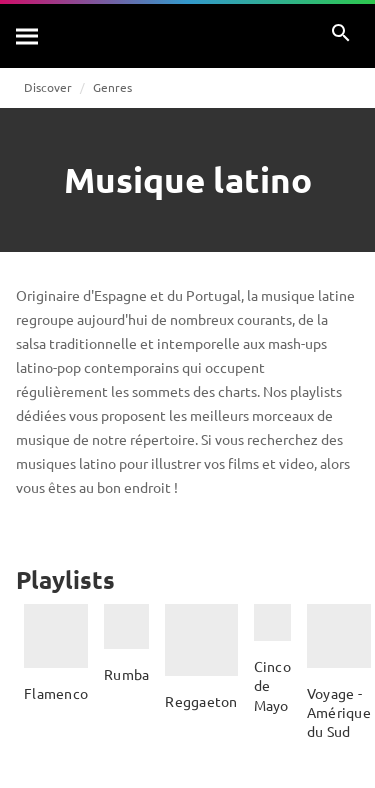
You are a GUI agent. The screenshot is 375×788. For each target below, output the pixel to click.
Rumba (126, 674)
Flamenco (56, 693)
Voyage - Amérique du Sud (339, 712)
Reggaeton (201, 701)
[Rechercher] (28, 36)
